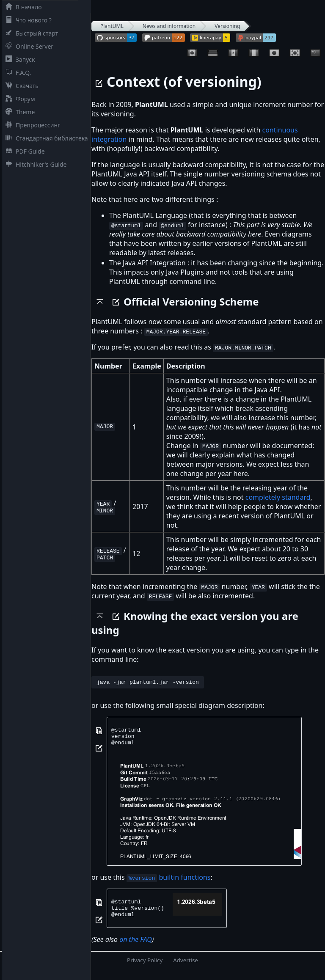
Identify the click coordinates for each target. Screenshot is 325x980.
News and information (169, 26)
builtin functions (169, 882)
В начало (22, 7)
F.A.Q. (17, 73)
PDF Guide (23, 151)
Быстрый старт (30, 33)
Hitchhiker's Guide (34, 164)
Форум (19, 99)
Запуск (18, 59)
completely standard (278, 497)
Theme (18, 112)
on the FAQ (136, 948)
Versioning (227, 26)
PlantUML (112, 26)
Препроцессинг (31, 125)
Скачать (20, 86)
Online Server (28, 46)
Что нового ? (27, 20)
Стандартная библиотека (45, 138)
